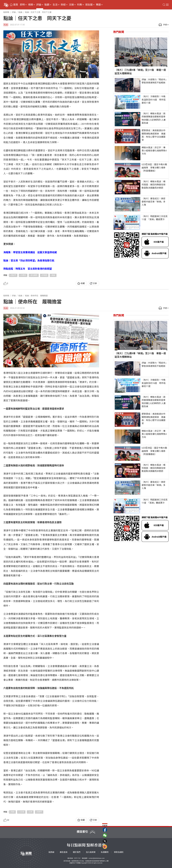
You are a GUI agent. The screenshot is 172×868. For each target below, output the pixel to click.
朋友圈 (89, 5)
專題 (98, 5)
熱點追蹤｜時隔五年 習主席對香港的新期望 (28, 269)
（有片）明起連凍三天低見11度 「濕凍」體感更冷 (155, 218)
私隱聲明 (105, 852)
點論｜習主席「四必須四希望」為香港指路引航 (29, 261)
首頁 (16, 5)
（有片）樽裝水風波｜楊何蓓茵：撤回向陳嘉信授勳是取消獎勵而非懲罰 (154, 185)
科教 (80, 5)
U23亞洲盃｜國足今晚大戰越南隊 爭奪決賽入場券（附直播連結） (154, 168)
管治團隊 (34, 275)
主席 (31, 812)
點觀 (47, 5)
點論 (6, 25)
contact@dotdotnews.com (97, 858)
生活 (55, 5)
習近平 (14, 275)
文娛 (71, 5)
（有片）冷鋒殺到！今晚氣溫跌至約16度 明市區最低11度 (154, 100)
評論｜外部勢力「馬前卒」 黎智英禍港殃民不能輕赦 (154, 81)
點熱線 (51, 852)
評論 (39, 5)
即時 (22, 5)
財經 (63, 5)
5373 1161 (77, 858)
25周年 (23, 275)
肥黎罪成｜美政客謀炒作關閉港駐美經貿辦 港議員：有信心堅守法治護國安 (154, 135)
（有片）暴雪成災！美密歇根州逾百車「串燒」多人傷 (154, 202)
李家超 (45, 275)
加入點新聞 (91, 852)
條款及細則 (119, 852)
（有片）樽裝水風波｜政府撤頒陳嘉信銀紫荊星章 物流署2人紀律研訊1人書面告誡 (154, 118)
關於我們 (77, 852)
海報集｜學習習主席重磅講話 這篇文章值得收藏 (30, 252)
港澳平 (39, 812)
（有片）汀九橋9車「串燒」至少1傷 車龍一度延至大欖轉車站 (140, 72)
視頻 (31, 5)
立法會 (22, 812)
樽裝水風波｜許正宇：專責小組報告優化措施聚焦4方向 (154, 151)
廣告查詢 (64, 852)
